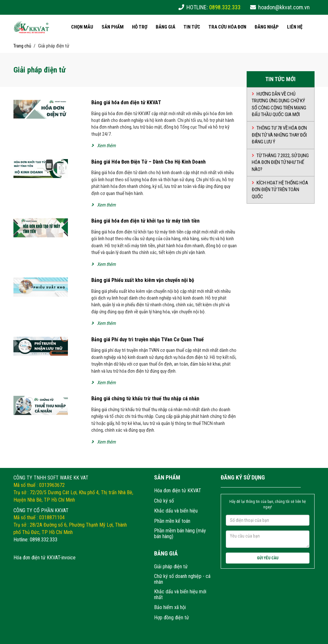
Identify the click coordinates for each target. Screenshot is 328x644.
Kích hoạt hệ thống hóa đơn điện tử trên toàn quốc (280, 190)
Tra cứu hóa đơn (227, 27)
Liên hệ (295, 27)
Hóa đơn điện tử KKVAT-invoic (43, 558)
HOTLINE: (213, 7)
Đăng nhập (267, 27)
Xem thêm (103, 146)
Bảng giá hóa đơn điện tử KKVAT (126, 102)
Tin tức (192, 27)
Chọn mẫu (82, 27)
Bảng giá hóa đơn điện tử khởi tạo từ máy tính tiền (145, 221)
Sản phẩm (113, 27)
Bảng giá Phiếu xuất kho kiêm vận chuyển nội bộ (143, 280)
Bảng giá (165, 27)
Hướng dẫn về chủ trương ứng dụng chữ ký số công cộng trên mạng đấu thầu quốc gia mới (279, 104)
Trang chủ (22, 46)
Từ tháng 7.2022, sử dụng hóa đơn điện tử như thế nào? (280, 162)
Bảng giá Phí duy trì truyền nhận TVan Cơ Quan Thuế (148, 339)
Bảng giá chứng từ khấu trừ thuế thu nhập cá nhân (145, 398)
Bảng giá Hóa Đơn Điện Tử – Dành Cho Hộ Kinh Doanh (148, 162)
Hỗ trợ (140, 27)
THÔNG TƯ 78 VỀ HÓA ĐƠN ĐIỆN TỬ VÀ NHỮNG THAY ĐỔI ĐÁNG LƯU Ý (279, 135)
